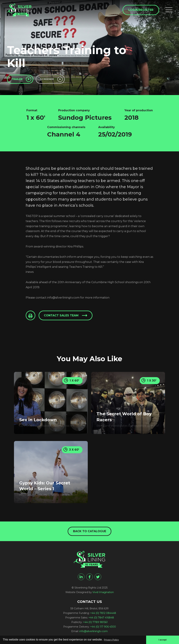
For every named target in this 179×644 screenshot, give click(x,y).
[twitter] (98, 579)
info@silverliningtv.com (94, 633)
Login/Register (140, 11)
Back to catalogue (90, 532)
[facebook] (89, 579)
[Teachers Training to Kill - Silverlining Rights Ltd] (23, 13)
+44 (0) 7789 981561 (95, 624)
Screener (54, 80)
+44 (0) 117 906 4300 (103, 628)
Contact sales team (63, 317)
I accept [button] (162, 639)
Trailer (19, 80)
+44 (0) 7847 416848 (101, 619)
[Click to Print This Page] (31, 317)
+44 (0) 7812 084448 (103, 615)
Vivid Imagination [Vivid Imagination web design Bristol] (103, 594)
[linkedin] (81, 579)
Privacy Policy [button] (113, 639)
